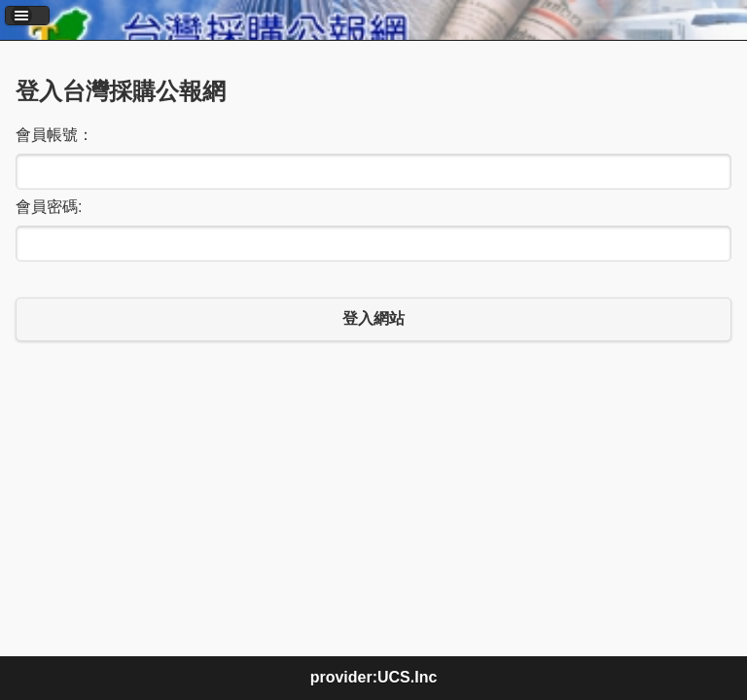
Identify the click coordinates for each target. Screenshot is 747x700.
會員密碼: (49, 207)
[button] (27, 16)
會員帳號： (54, 135)
